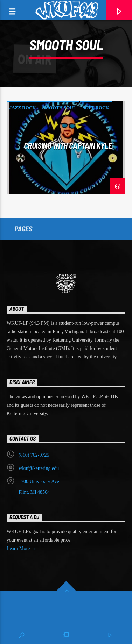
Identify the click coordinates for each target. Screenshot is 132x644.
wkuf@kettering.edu (39, 468)
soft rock (96, 108)
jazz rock (23, 108)
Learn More (21, 549)
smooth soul (59, 108)
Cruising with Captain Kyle (68, 145)
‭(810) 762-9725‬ (34, 455)
